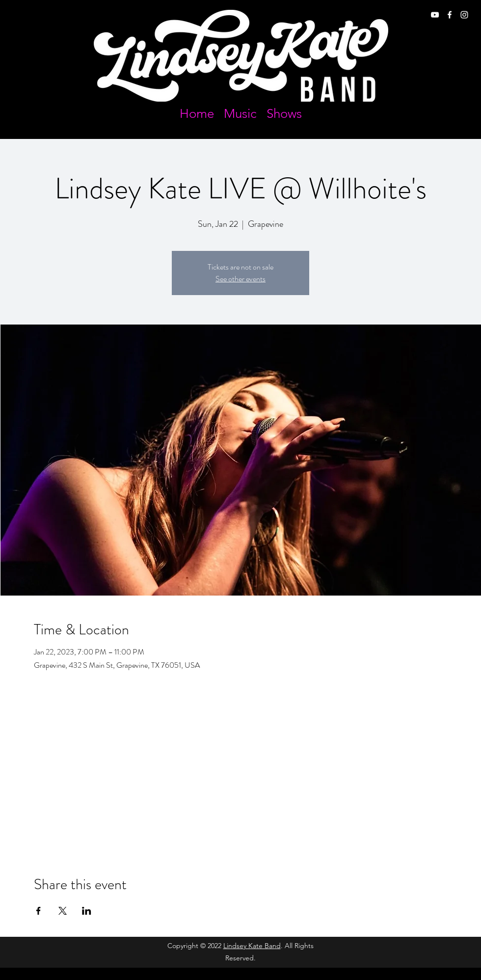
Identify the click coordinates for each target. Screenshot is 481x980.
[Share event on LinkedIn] (87, 911)
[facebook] (450, 15)
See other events (240, 279)
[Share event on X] (63, 911)
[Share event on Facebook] (39, 911)
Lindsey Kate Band (252, 946)
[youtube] (435, 15)
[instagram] (464, 15)
